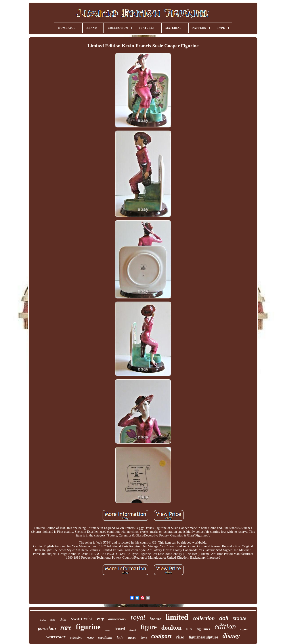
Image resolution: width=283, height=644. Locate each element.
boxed (120, 629)
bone (144, 638)
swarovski (82, 618)
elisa (180, 637)
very (100, 619)
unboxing (76, 638)
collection (204, 618)
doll (224, 618)
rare (66, 627)
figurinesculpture (204, 637)
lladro (43, 620)
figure (149, 627)
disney (231, 636)
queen (108, 630)
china (63, 620)
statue (239, 618)
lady (120, 637)
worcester (56, 637)
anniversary (117, 619)
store (53, 620)
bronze (156, 619)
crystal (244, 629)
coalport (161, 636)
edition (225, 627)
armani (132, 638)
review (90, 638)
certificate (105, 638)
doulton (171, 628)
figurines (203, 629)
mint (189, 629)
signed (133, 630)
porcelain (47, 628)
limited (177, 617)
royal (138, 617)
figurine (88, 627)
